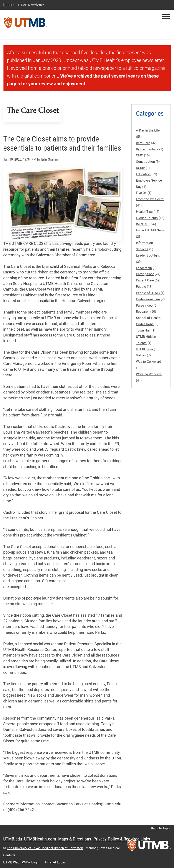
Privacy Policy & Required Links (122, 839)
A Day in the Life (148, 130)
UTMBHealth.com (40, 839)
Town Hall (143, 330)
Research (143, 312)
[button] (166, 17)
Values (141, 355)
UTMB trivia (145, 349)
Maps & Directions (75, 839)
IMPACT (142, 224)
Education (143, 174)
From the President (150, 199)
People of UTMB (148, 293)
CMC (140, 155)
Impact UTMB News (150, 230)
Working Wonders (149, 374)
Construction (145, 162)
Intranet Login (55, 862)
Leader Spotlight (148, 255)
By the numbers (147, 149)
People (141, 287)
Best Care (143, 143)
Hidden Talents (147, 218)
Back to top (161, 828)
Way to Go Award (148, 362)
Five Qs (141, 193)
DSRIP (140, 168)
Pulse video (144, 306)
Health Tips (144, 212)
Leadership (144, 268)
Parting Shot (145, 274)
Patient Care (145, 280)
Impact (9, 5)
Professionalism (148, 299)
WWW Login (31, 862)
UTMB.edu (13, 839)
